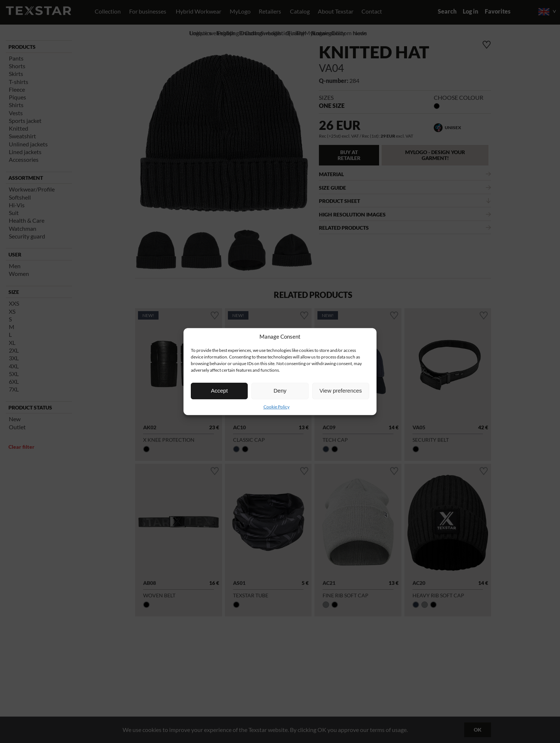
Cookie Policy (277, 407)
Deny (280, 391)
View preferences (341, 391)
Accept (219, 391)
